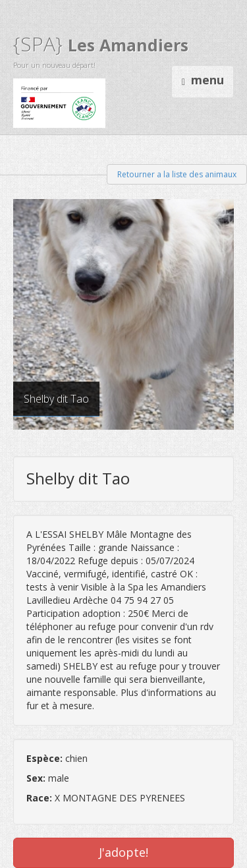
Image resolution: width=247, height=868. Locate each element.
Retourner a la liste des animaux (177, 174)
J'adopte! (123, 852)
